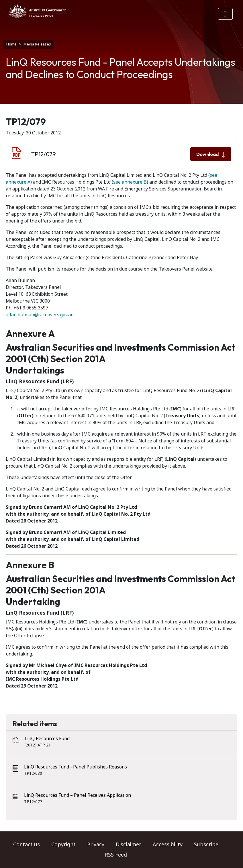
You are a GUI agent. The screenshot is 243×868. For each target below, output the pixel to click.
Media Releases (37, 44)
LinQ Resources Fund (47, 739)
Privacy (96, 845)
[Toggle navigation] (226, 14)
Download (211, 154)
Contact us (27, 845)
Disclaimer (129, 845)
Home (11, 44)
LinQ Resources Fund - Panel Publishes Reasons (76, 767)
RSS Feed (116, 855)
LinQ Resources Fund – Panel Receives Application (78, 795)
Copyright (63, 845)
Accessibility (168, 845)
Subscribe (206, 845)
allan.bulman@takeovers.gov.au (40, 315)
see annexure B (130, 182)
